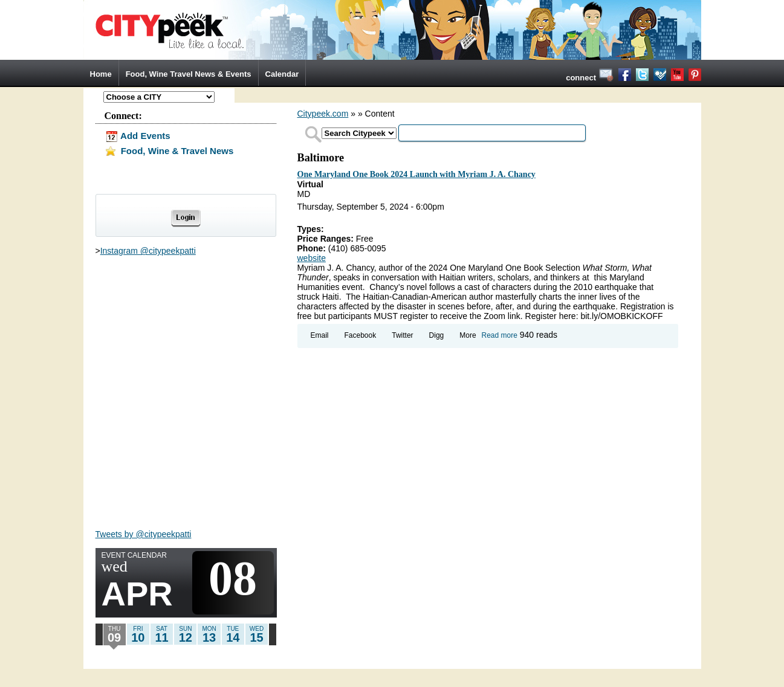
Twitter (402, 335)
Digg (437, 335)
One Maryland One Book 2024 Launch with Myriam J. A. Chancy (416, 174)
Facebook (361, 335)
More (468, 335)
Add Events (138, 136)
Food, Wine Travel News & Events (189, 74)
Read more (500, 335)
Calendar (282, 74)
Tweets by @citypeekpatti (144, 534)
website (312, 258)
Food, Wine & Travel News (169, 151)
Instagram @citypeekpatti (148, 251)
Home (101, 74)
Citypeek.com (323, 114)
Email (320, 335)
